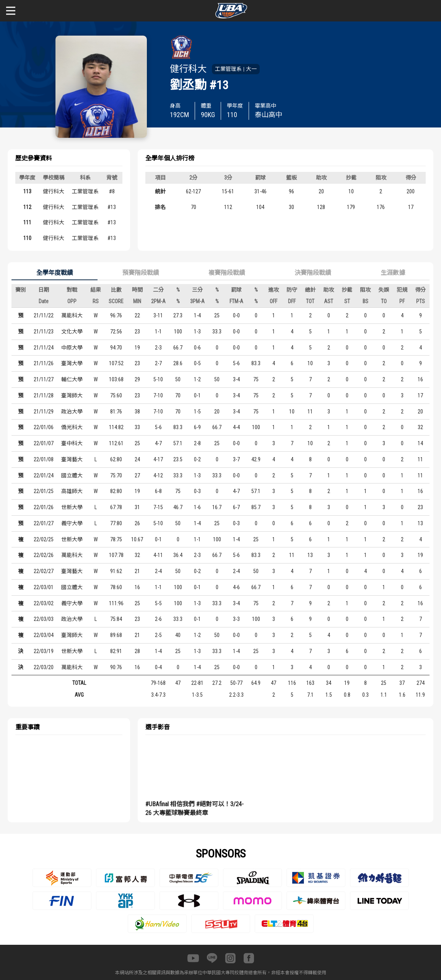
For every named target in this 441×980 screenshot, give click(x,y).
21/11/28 (44, 395)
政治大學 (72, 412)
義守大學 (72, 523)
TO (384, 301)
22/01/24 (44, 475)
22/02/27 (44, 571)
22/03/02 (44, 603)
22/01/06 (44, 427)
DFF (292, 301)
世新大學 (72, 507)
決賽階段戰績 (313, 273)
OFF (273, 301)
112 (27, 207)
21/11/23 (44, 332)
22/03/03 (44, 619)
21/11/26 (44, 363)
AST (329, 301)
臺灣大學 (72, 363)
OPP (72, 301)
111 (27, 222)
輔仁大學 (72, 379)
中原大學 (72, 348)
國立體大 (72, 475)
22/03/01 (44, 587)
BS (365, 301)
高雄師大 (72, 491)
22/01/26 (44, 507)
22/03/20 (44, 667)
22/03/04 (44, 635)
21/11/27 (44, 379)
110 (27, 238)
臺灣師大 (72, 395)
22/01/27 (44, 523)
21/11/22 (44, 315)
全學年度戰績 (55, 273)
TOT (310, 301)
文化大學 (72, 332)
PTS (421, 301)
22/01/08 (44, 459)
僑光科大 (72, 427)
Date (44, 301)
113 (27, 191)
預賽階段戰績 (141, 273)
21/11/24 (44, 348)
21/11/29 (44, 412)
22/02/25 (44, 539)
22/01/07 (44, 443)
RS (96, 301)
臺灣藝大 (72, 459)
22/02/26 (44, 555)
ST (347, 301)
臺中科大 (72, 443)
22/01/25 (44, 491)
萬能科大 (72, 315)
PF (402, 301)
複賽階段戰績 (227, 273)
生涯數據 (393, 273)
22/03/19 (44, 651)
